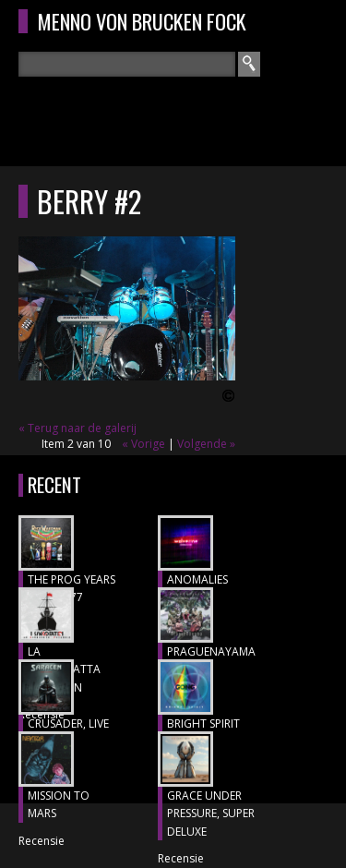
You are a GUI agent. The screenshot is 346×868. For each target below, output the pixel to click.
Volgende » (206, 444)
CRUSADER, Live (68, 723)
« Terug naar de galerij (78, 428)
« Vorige (143, 444)
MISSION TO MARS (59, 805)
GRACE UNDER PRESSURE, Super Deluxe (211, 814)
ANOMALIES (197, 579)
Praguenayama (211, 651)
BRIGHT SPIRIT (203, 723)
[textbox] (127, 64)
